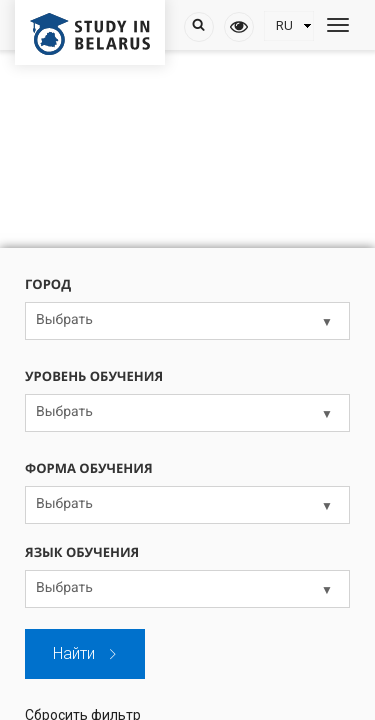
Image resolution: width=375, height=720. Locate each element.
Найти (85, 653)
